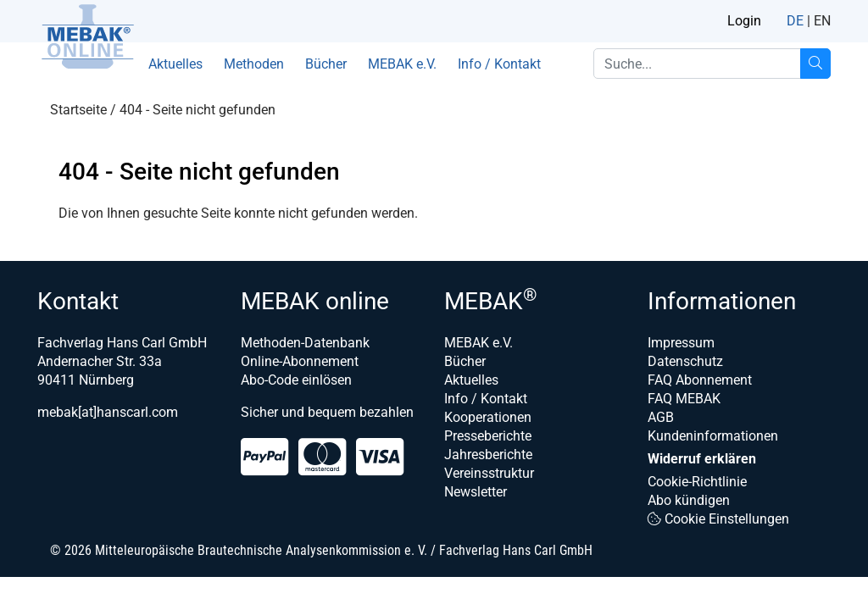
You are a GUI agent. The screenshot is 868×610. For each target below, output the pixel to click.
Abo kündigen (689, 500)
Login (744, 21)
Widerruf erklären (702, 459)
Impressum (681, 343)
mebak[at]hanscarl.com (108, 412)
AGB (661, 417)
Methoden (254, 64)
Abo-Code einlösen (296, 380)
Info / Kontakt (499, 64)
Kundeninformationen (713, 436)
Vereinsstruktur (489, 473)
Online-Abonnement (300, 361)
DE (795, 21)
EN (822, 21)
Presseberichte (488, 436)
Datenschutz (685, 361)
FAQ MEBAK (684, 399)
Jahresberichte (488, 455)
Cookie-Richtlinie (697, 482)
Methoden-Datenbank (305, 343)
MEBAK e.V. (402, 64)
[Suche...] (815, 64)
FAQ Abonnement (700, 380)
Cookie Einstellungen (718, 519)
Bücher (326, 64)
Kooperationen (488, 417)
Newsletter (476, 492)
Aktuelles (175, 64)
